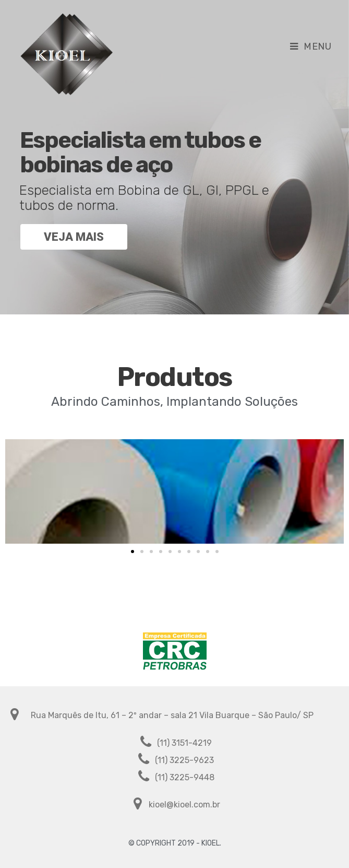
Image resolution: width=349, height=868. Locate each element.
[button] (133, 552)
